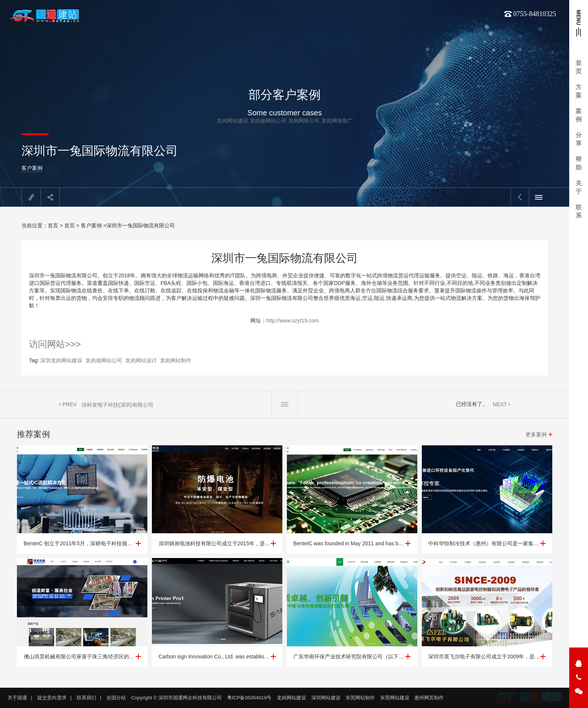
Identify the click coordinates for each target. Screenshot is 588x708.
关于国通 (17, 698)
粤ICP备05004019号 (249, 698)
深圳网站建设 (326, 698)
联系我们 (86, 698)
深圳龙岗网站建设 (61, 360)
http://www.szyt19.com (292, 321)
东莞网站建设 (395, 698)
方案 (579, 91)
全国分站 (116, 698)
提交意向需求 (52, 698)
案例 (579, 115)
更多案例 (536, 434)
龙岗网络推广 (337, 121)
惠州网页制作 (429, 698)
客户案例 (32, 168)
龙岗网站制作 (176, 360)
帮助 (579, 163)
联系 (579, 211)
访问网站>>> (55, 344)
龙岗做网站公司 (268, 121)
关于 (579, 187)
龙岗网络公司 (304, 121)
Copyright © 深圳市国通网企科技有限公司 (177, 698)
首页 (579, 67)
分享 (579, 139)
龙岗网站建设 (232, 121)
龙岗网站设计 (141, 360)
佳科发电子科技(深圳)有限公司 (117, 405)
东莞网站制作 (360, 698)
